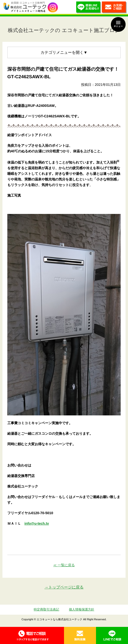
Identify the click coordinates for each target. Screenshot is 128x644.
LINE (112, 635)
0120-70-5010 (32, 635)
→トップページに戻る (64, 587)
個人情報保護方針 (82, 609)
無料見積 (80, 635)
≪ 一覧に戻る (64, 565)
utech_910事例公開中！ (53, 8)
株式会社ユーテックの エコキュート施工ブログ (64, 30)
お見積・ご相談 (114, 8)
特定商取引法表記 (46, 609)
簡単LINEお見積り (89, 8)
